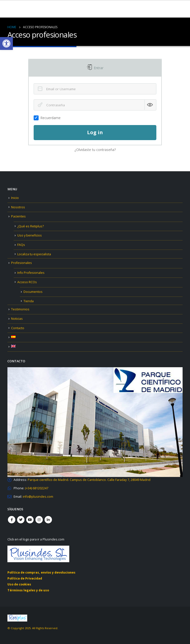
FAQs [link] (21, 245)
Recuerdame (49, 118)
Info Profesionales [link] (31, 273)
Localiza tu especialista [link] (34, 254)
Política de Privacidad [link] (25, 578)
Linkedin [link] (48, 520)
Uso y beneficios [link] (30, 235)
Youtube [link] (30, 520)
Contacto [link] (18, 328)
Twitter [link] (21, 520)
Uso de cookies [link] (19, 584)
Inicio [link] (15, 198)
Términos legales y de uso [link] (28, 590)
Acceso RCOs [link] (27, 282)
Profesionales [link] (22, 263)
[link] (6, 43)
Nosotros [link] (18, 207)
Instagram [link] (39, 520)
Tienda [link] (29, 301)
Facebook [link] (12, 520)
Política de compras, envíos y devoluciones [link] (41, 572)
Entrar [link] (98, 68)
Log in (95, 132)
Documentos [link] (33, 292)
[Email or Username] (95, 89)
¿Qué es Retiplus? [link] (31, 226)
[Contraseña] (95, 105)
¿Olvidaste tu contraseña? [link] (95, 150)
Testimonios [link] (20, 309)
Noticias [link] (17, 319)
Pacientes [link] (18, 216)
